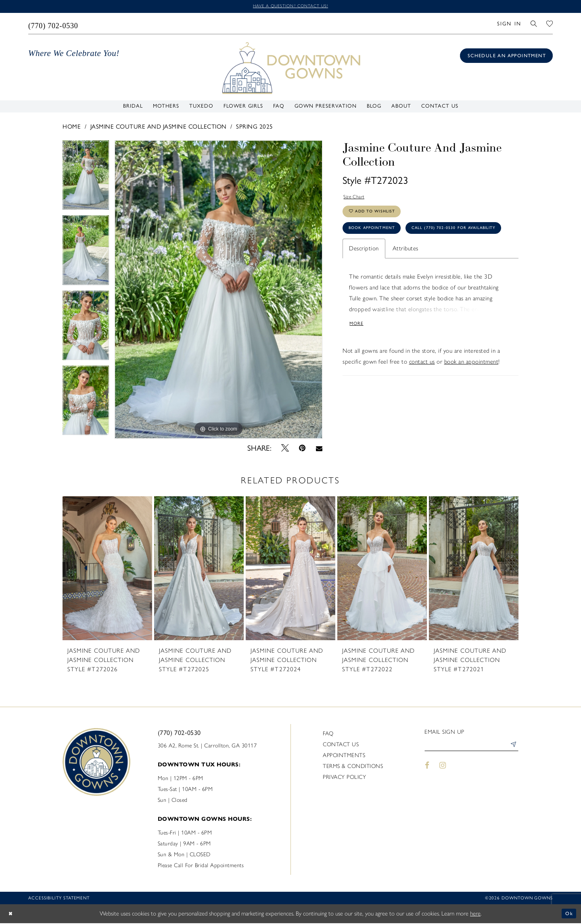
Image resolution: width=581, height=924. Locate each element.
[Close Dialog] (12, 915)
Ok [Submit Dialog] (568, 914)
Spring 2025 (255, 128)
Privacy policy (344, 778)
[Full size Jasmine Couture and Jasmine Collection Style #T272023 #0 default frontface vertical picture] (218, 291)
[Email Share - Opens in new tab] (319, 449)
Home (72, 128)
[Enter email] (471, 748)
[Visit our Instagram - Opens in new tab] (443, 769)
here (475, 914)
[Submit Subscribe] (512, 748)
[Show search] (534, 24)
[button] (509, 24)
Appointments (344, 756)
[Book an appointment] (506, 57)
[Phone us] (53, 25)
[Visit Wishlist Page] (550, 24)
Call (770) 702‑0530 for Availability (401, 258)
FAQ (328, 734)
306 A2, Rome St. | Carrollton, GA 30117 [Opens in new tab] (207, 746)
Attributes (405, 280)
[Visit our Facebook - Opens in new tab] (427, 769)
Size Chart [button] (357, 199)
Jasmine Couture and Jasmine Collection (159, 128)
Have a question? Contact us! (290, 7)
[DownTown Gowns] (290, 69)
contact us (422, 397)
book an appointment (471, 397)
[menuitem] (53, 25)
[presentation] (107, 569)
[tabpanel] (86, 179)
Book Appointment (378, 238)
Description (364, 280)
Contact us (341, 745)
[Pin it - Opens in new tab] (302, 449)
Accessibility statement (59, 899)
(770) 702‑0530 (179, 734)
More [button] (358, 357)
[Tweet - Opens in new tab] (285, 449)
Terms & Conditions (353, 767)
